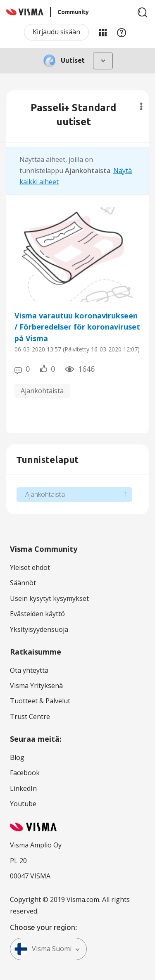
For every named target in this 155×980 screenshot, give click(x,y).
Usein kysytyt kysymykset (49, 598)
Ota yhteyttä (29, 670)
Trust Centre (30, 717)
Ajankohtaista (42, 391)
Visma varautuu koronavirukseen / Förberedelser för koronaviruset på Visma (77, 327)
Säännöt (23, 583)
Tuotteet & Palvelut (40, 701)
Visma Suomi (43, 949)
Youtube (23, 804)
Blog (17, 757)
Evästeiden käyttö (37, 614)
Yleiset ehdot (30, 567)
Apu (122, 32)
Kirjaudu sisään (56, 32)
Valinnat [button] (141, 107)
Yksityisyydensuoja (39, 629)
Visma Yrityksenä (36, 686)
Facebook (25, 773)
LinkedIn (23, 788)
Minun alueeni (103, 32)
